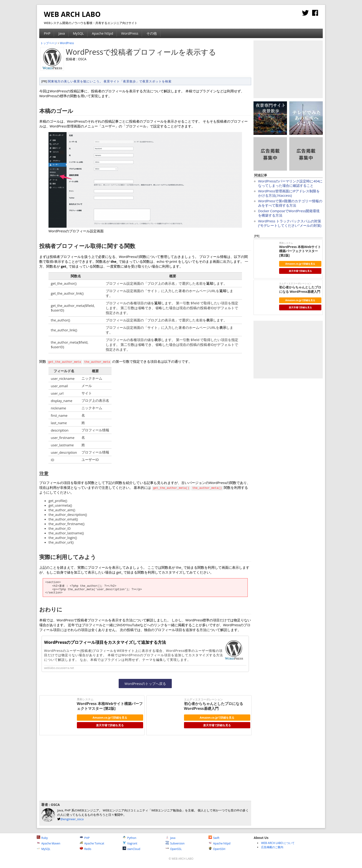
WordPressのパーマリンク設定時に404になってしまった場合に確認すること (290, 183)
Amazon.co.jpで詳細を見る (110, 717)
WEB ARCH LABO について (278, 843)
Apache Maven (48, 843)
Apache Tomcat (92, 843)
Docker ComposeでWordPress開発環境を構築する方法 (289, 213)
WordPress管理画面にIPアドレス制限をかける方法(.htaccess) (289, 193)
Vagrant (130, 843)
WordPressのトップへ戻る (145, 684)
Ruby (42, 838)
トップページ (49, 43)
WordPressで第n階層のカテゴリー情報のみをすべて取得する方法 (290, 203)
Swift (214, 838)
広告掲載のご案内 (272, 847)
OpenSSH (217, 849)
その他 (152, 33)
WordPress (130, 33)
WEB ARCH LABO (72, 14)
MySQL (78, 33)
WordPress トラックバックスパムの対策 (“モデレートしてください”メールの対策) (290, 223)
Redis (85, 849)
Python (129, 838)
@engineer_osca (72, 819)
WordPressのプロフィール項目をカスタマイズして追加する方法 (105, 642)
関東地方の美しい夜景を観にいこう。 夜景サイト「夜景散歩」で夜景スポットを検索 (110, 81)
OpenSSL (174, 849)
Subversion (175, 843)
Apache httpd (103, 33)
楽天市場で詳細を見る (110, 725)
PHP (47, 33)
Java (62, 33)
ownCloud (131, 849)
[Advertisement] (109, 768)
